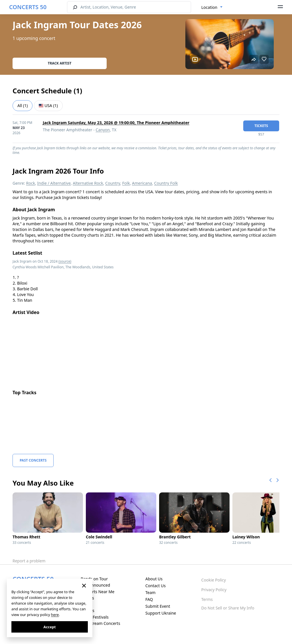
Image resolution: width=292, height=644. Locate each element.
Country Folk (166, 183)
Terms (207, 599)
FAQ (149, 599)
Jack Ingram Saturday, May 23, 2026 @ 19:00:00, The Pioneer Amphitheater (116, 123)
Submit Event (158, 606)
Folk (126, 183)
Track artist (60, 63)
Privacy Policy (214, 590)
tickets (261, 126)
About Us (154, 579)
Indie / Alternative (54, 183)
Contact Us (156, 586)
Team (151, 592)
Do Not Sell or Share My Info (228, 608)
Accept (49, 627)
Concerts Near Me (98, 592)
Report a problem (29, 561)
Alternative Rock (88, 183)
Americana (142, 183)
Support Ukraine (161, 613)
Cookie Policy (214, 580)
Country (113, 183)
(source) (65, 261)
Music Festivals (95, 617)
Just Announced (95, 585)
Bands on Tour (94, 579)
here (55, 615)
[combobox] (212, 7)
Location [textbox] (209, 7)
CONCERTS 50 (28, 7)
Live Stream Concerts (100, 623)
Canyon (103, 130)
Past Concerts (33, 460)
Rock (31, 183)
